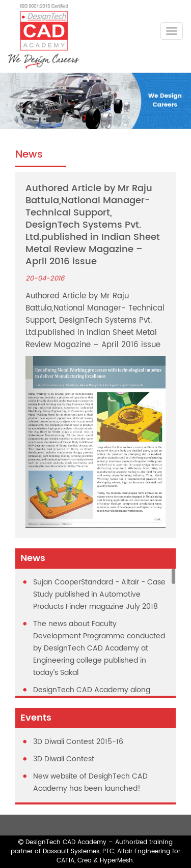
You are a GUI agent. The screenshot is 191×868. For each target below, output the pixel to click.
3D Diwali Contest (64, 759)
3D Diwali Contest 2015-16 (78, 742)
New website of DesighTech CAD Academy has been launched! (90, 782)
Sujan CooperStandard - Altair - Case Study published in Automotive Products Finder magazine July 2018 (99, 594)
